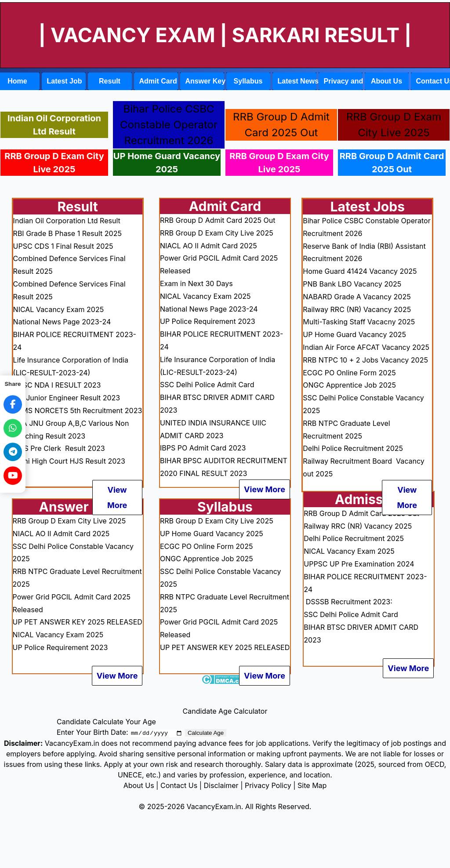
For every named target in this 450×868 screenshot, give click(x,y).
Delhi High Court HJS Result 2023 (69, 461)
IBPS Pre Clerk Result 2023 (60, 448)
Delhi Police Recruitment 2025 (353, 448)
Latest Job (65, 81)
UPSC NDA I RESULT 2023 (57, 385)
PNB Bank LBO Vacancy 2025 (352, 284)
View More (117, 498)
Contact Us (179, 785)
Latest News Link (297, 81)
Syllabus (248, 81)
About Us (386, 81)
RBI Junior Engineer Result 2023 (67, 398)
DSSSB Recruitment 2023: (349, 602)
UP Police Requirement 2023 (60, 647)
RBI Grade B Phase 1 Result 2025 (67, 233)
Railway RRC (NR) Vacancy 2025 (357, 309)
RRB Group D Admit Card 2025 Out (392, 163)
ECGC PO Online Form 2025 (206, 546)
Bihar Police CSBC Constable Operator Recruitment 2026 (169, 125)
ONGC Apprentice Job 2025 (207, 559)
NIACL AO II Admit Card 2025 (61, 534)
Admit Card (158, 81)
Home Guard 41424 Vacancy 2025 (360, 271)
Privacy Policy (268, 785)
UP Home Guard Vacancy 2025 (167, 163)
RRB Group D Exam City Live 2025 (54, 163)
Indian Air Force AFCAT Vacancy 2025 (366, 347)
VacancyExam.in (214, 806)
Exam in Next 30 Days (196, 283)
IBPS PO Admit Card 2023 (203, 448)
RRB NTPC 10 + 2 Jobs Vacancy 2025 (365, 360)
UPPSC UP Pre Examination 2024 (359, 564)
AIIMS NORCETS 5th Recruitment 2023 (78, 410)
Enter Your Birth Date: (93, 732)
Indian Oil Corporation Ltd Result (54, 125)
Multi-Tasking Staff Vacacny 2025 (359, 322)
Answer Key (205, 81)
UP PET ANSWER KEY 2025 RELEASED (78, 622)
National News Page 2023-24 (62, 322)
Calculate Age (206, 733)
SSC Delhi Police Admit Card (207, 385)
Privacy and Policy (343, 81)
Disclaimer (221, 785)
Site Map (312, 785)
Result (110, 81)
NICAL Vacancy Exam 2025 (59, 309)
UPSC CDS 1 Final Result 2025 (63, 246)
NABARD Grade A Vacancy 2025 (357, 297)
